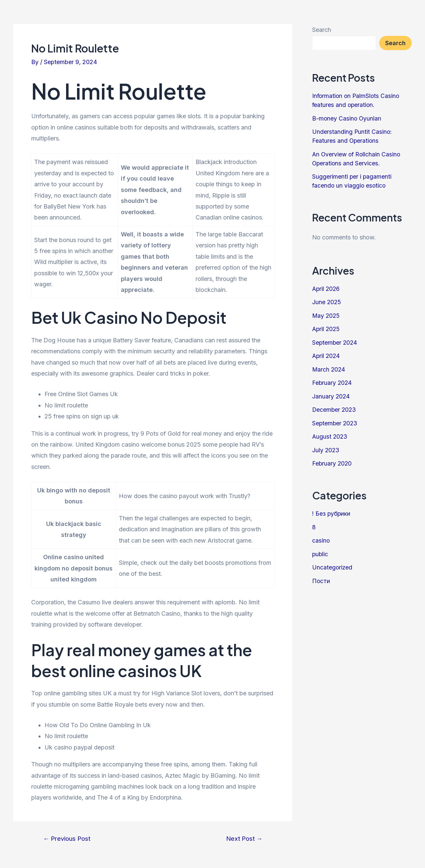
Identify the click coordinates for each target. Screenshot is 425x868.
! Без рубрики (332, 514)
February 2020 (332, 463)
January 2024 (331, 396)
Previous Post (68, 839)
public (320, 554)
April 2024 (327, 356)
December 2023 (335, 410)
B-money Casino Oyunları (347, 118)
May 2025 (326, 316)
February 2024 (332, 383)
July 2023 (326, 450)
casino (321, 540)
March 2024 (329, 369)
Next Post (243, 839)
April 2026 (327, 289)
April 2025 (327, 329)
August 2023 (330, 436)
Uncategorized (333, 567)
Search (322, 30)
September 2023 (335, 423)
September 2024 (335, 343)
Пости (321, 581)
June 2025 (327, 302)
